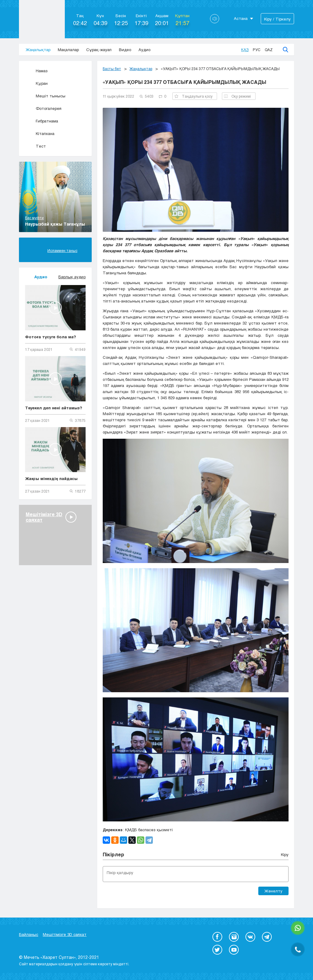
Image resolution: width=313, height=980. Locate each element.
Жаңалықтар (38, 50)
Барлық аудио (72, 277)
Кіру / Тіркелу (277, 19)
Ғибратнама (42, 121)
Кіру (285, 854)
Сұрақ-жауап (99, 50)
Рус (257, 50)
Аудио (144, 50)
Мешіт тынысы (45, 96)
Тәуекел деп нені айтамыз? (54, 408)
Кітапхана (40, 133)
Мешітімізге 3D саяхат (65, 934)
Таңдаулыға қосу (193, 96)
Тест (35, 146)
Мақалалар (68, 50)
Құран (36, 83)
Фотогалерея (43, 108)
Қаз (245, 50)
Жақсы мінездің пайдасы (51, 479)
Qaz (269, 50)
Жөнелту (273, 891)
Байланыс (29, 934)
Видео (125, 50)
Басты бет (112, 69)
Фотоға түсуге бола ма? (51, 337)
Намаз (36, 71)
